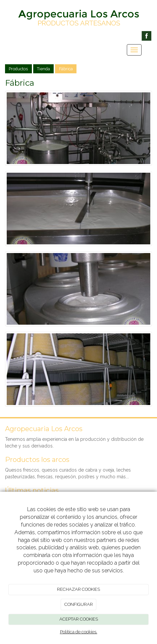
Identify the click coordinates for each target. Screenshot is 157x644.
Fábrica (66, 69)
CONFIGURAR (79, 604)
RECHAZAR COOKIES (78, 589)
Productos (18, 69)
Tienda (43, 69)
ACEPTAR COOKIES (79, 619)
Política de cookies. (79, 632)
